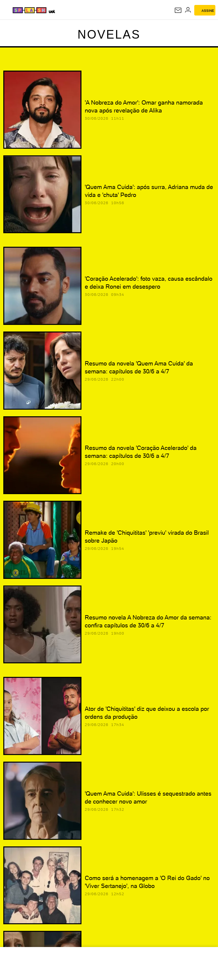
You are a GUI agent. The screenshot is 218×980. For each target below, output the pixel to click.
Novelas (109, 34)
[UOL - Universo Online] (52, 11)
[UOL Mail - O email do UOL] (178, 10)
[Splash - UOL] (30, 10)
